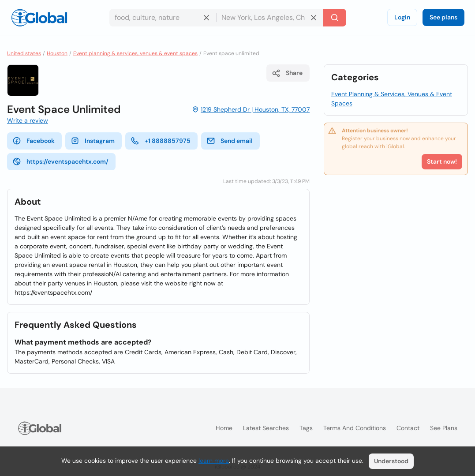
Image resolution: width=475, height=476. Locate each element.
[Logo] (39, 18)
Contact (408, 428)
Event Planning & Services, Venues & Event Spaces (392, 99)
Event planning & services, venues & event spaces (135, 53)
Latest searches (266, 428)
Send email (230, 141)
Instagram (93, 141)
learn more (214, 461)
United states (24, 53)
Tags (306, 428)
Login (402, 17)
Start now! (442, 161)
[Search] (335, 18)
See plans (443, 17)
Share (287, 73)
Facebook (34, 141)
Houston (57, 53)
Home (224, 428)
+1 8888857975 (161, 141)
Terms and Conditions (355, 428)
